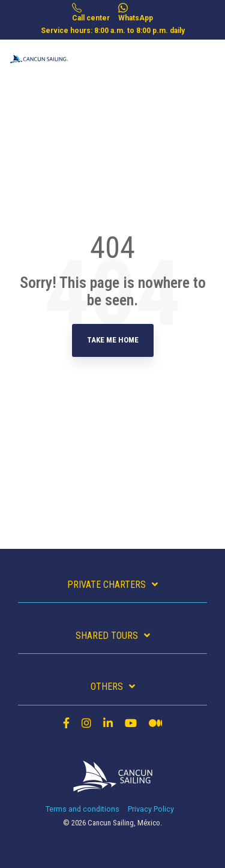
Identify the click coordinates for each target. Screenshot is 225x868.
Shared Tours (107, 636)
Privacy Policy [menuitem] (151, 809)
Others (107, 687)
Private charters (106, 585)
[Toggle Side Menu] (206, 53)
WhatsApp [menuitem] (136, 13)
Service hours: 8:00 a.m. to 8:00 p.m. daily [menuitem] (113, 31)
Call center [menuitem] (91, 13)
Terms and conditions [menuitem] (82, 809)
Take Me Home (113, 340)
